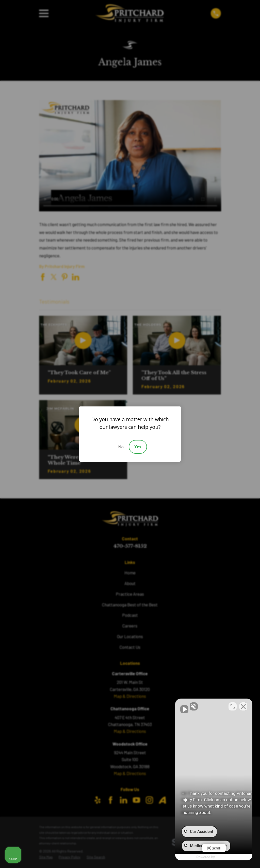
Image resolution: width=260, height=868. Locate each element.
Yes (138, 447)
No (121, 447)
